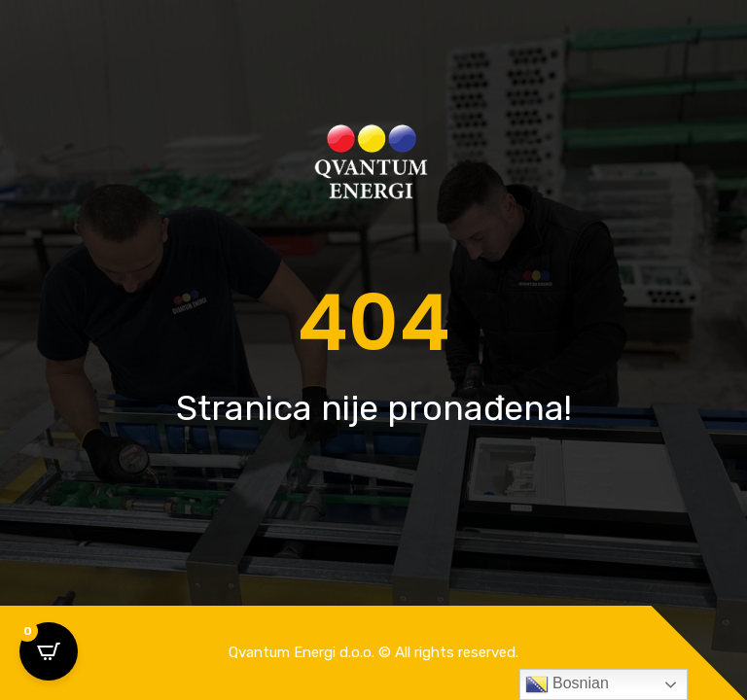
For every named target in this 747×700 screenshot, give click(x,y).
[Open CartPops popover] (49, 651)
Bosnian (567, 684)
